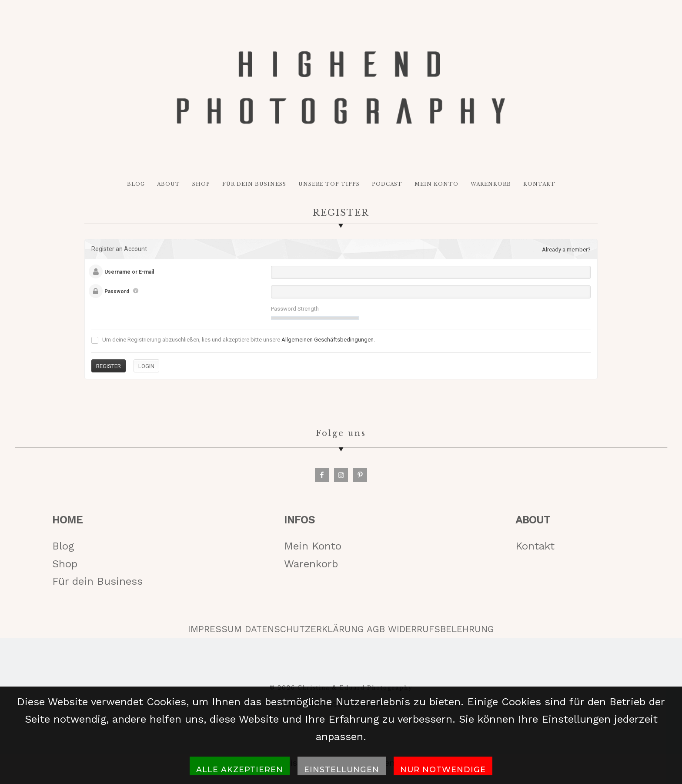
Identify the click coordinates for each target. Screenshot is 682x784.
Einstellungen (342, 769)
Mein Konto (313, 546)
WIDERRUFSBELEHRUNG (441, 629)
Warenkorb (311, 564)
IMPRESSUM (215, 629)
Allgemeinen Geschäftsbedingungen (328, 340)
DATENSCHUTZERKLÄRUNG (304, 629)
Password (117, 291)
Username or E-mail (129, 272)
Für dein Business (97, 581)
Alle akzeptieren (240, 769)
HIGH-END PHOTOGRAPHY (341, 87)
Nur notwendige (443, 769)
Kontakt (535, 546)
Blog (63, 546)
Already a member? (566, 250)
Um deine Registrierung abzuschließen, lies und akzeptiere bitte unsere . (233, 340)
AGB (376, 629)
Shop (65, 564)
